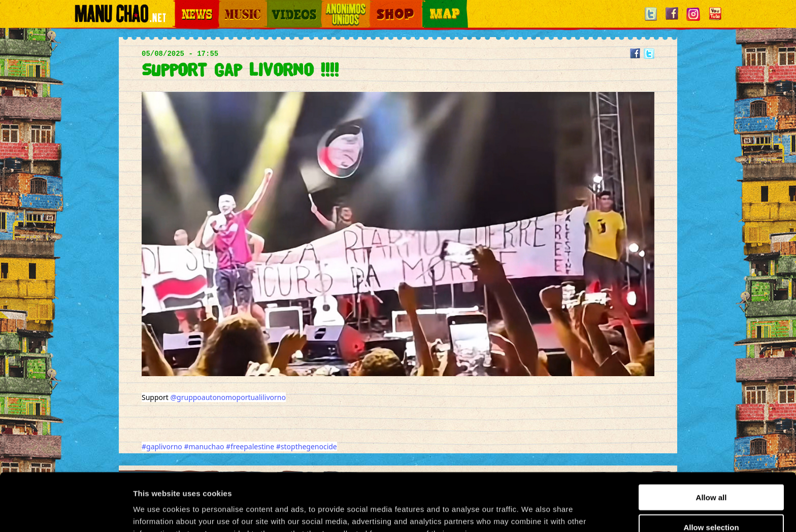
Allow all (711, 443)
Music (226, 6)
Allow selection (711, 473)
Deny (711, 502)
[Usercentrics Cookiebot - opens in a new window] (66, 512)
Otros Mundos (340, 6)
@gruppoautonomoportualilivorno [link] (228, 397)
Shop (377, 6)
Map (428, 6)
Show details (533, 512)
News (182, 6)
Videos (276, 6)
